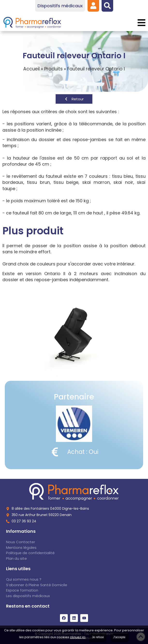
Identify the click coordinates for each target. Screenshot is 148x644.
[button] (141, 23)
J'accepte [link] (119, 637)
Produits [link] (53, 69)
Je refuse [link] (98, 637)
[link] (93, 6)
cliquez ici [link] (78, 637)
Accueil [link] (31, 69)
